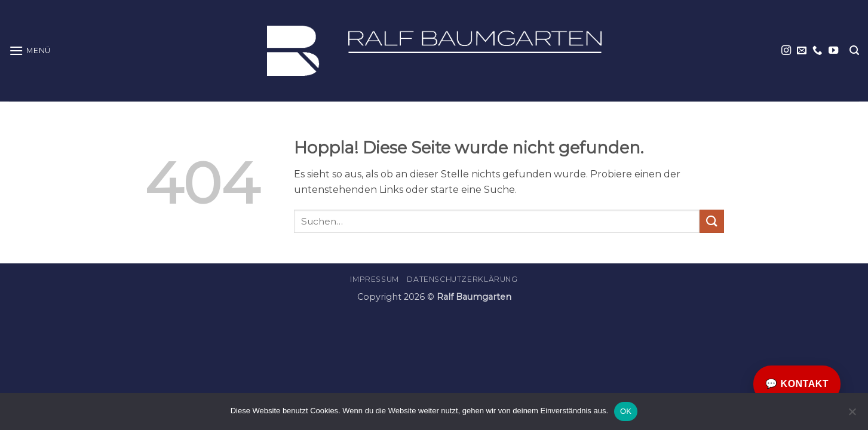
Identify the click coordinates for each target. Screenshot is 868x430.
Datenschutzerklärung (462, 279)
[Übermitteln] (711, 221)
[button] (30, 50)
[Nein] (852, 415)
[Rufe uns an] (817, 51)
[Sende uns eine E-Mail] (802, 51)
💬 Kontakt (797, 384)
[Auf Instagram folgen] (786, 51)
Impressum (375, 279)
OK (626, 411)
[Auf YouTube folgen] (833, 51)
